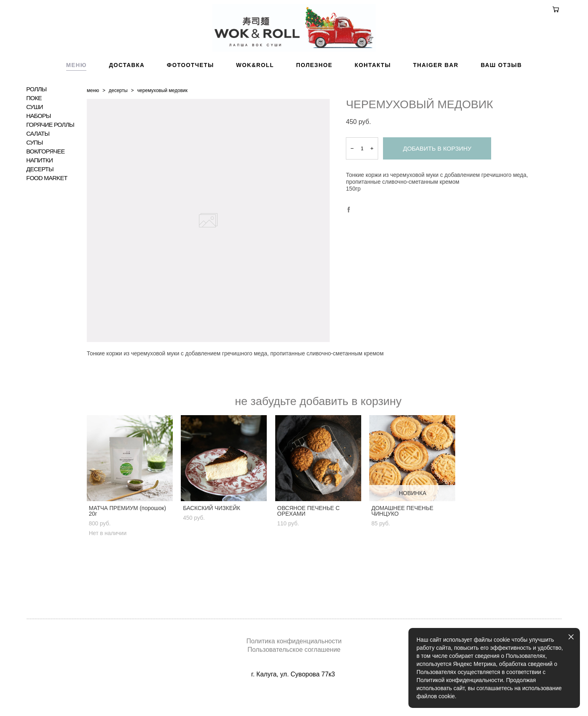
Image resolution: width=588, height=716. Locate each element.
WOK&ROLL (255, 86)
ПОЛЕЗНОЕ (314, 86)
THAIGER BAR (436, 86)
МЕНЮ (76, 86)
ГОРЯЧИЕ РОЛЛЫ (50, 146)
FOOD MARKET (47, 199)
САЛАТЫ (38, 155)
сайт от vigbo (294, 697)
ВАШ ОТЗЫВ (501, 86)
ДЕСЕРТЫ (40, 190)
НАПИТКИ (40, 181)
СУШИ (35, 128)
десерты (118, 111)
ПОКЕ (34, 119)
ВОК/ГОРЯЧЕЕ (45, 172)
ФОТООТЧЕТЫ (190, 86)
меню (93, 111)
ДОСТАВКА (127, 86)
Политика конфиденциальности (294, 641)
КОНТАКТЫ (373, 86)
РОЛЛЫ (36, 110)
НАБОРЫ (39, 137)
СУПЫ (35, 164)
